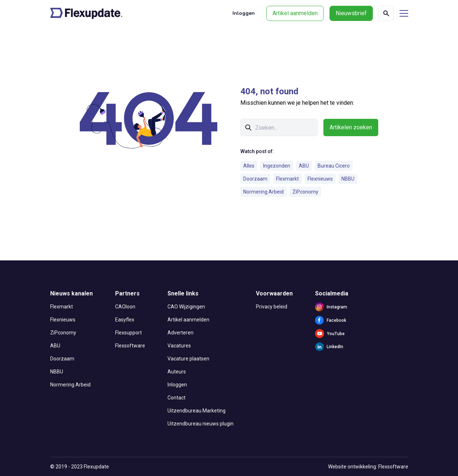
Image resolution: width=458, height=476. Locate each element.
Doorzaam (255, 179)
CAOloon (125, 307)
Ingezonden (277, 166)
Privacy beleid (272, 307)
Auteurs (177, 372)
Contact (176, 398)
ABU (304, 166)
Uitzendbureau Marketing (197, 411)
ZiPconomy (305, 192)
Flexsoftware (130, 346)
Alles (249, 166)
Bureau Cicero (334, 166)
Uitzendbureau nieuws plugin (200, 424)
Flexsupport (128, 333)
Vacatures (179, 346)
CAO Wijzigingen (186, 307)
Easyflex (125, 320)
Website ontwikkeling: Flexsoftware (368, 467)
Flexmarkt (287, 179)
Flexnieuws (320, 179)
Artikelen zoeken (351, 127)
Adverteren (180, 333)
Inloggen (244, 13)
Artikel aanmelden (295, 13)
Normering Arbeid (263, 192)
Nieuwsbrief (351, 13)
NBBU (348, 179)
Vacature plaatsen (188, 359)
